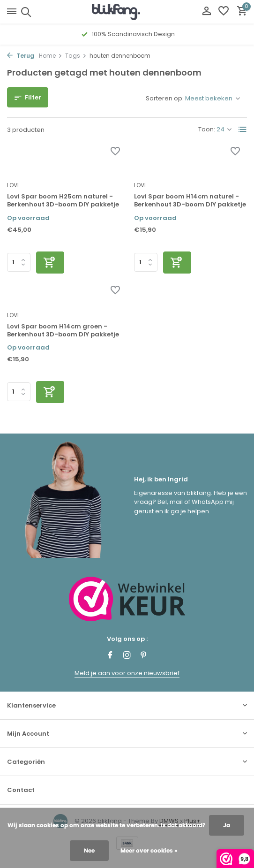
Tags (76, 56)
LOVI (13, 185)
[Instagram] (127, 656)
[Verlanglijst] (224, 12)
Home (51, 56)
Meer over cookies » (149, 850)
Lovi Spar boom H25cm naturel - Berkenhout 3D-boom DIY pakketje (63, 201)
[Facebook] (110, 656)
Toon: (207, 129)
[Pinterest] (144, 656)
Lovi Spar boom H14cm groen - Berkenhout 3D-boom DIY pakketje (63, 331)
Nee (89, 850)
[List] (243, 129)
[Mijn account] (206, 12)
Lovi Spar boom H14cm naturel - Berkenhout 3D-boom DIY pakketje (190, 201)
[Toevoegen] (50, 263)
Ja (227, 825)
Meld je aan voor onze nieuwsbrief (127, 673)
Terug (21, 56)
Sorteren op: (165, 98)
